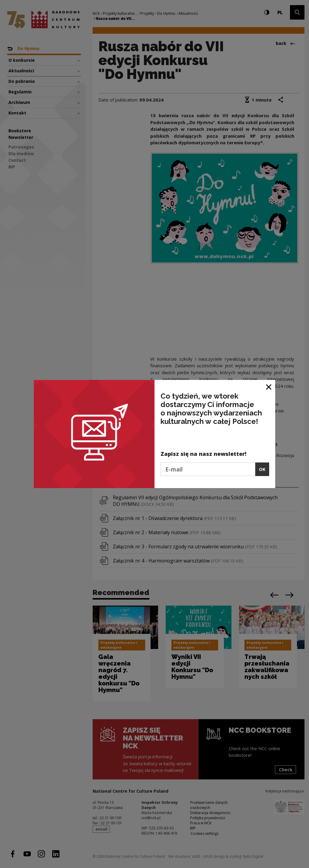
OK (262, 469)
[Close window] (269, 387)
